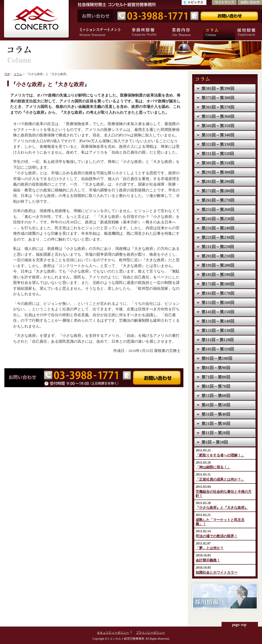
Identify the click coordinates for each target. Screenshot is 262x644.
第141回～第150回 (218, 312)
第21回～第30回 (216, 424)
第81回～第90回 (216, 368)
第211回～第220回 (218, 247)
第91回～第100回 (217, 358)
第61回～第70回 (216, 386)
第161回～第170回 (218, 293)
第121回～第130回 (218, 330)
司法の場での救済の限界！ (217, 536)
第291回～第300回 (218, 172)
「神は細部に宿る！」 (213, 467)
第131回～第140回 (218, 321)
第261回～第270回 (218, 200)
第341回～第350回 (218, 126)
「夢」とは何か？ (210, 548)
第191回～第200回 (218, 265)
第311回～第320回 (218, 154)
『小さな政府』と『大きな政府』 (222, 508)
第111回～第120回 (218, 340)
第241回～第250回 (218, 219)
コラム (18, 74)
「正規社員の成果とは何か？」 (220, 480)
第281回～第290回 (218, 182)
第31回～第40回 (216, 414)
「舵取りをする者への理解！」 (220, 455)
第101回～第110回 (218, 349)
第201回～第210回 (218, 256)
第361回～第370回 (218, 107)
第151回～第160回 (218, 303)
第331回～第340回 (218, 135)
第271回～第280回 (218, 191)
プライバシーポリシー (151, 633)
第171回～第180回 (218, 284)
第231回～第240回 (218, 228)
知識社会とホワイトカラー (217, 573)
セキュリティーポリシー (113, 633)
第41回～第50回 (216, 405)
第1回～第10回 (215, 442)
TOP (7, 74)
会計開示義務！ (208, 560)
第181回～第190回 (218, 275)
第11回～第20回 (216, 433)
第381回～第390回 (218, 88)
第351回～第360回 (218, 116)
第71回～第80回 (216, 377)
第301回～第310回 (218, 163)
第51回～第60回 (216, 396)
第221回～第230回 (218, 237)
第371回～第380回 (218, 98)
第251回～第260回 (218, 209)
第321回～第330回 (218, 144)
